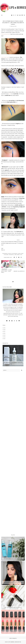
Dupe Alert (21, 253)
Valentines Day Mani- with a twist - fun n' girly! (7, 271)
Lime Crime (17, 255)
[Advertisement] (13, 388)
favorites (11, 255)
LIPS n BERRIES (18, 7)
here (10, 94)
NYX (21, 255)
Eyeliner (6, 255)
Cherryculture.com (5, 34)
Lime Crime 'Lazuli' (5, 57)
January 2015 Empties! (19, 271)
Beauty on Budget (13, 253)
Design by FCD (18, 642)
